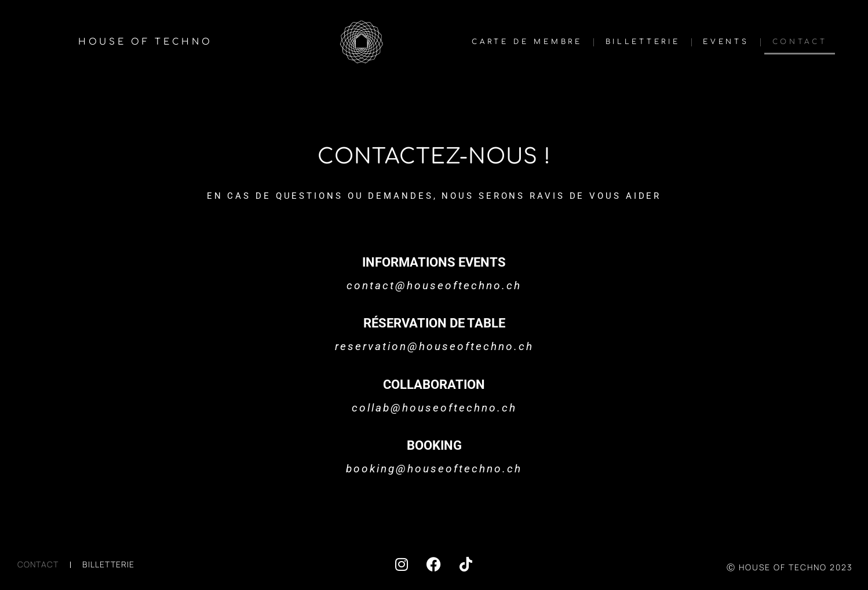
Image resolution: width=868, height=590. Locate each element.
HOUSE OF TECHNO (145, 42)
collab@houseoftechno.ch (434, 408)
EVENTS (726, 42)
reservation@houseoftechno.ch (434, 346)
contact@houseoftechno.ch (434, 285)
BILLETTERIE (643, 42)
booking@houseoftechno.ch (434, 469)
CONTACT (800, 42)
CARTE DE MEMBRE (527, 42)
